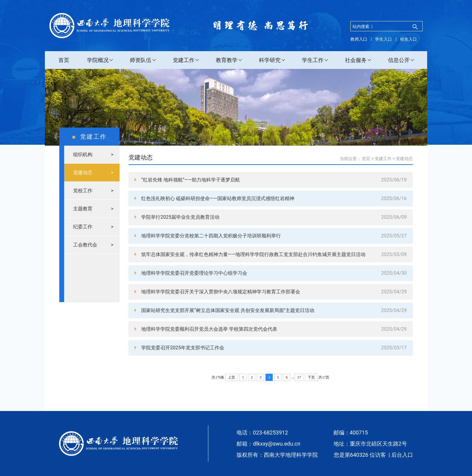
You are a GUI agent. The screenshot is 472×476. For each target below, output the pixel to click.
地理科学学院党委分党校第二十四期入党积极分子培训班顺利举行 (211, 236)
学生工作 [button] (313, 60)
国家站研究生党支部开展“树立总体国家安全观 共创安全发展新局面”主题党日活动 (228, 310)
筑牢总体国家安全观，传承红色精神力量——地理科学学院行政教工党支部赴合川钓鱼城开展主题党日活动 (253, 254)
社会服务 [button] (356, 60)
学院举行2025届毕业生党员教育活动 (180, 217)
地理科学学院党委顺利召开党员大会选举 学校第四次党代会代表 (209, 329)
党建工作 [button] (184, 60)
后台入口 (402, 455)
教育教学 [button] (227, 60)
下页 (311, 377)
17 (299, 377)
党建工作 (383, 159)
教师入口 (359, 39)
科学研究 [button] (270, 60)
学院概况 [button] (98, 60)
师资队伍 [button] (141, 60)
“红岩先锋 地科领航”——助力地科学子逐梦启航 (191, 180)
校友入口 (408, 39)
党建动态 (404, 159)
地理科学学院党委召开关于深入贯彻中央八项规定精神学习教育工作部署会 (221, 292)
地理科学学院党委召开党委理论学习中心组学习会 (194, 273)
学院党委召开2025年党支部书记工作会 (183, 348)
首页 (64, 60)
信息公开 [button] (399, 60)
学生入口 (383, 39)
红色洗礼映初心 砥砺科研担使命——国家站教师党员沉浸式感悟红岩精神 (218, 198)
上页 (231, 377)
